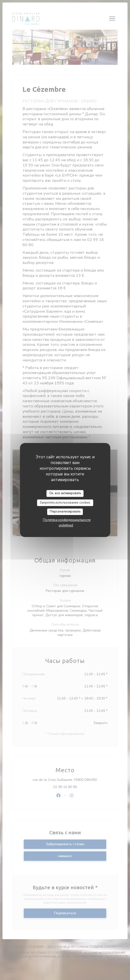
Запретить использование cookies (65, 503)
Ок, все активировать (65, 493)
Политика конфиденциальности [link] (67, 520)
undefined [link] (66, 525)
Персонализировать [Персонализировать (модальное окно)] (65, 512)
